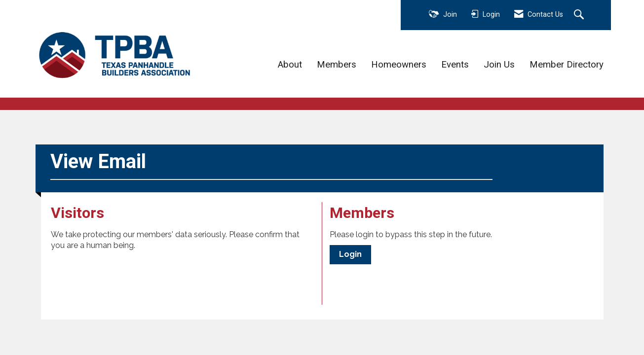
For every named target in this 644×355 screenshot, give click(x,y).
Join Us (499, 65)
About (290, 65)
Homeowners (399, 65)
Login (350, 254)
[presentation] (126, 276)
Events (455, 65)
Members (337, 65)
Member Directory (567, 65)
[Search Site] (580, 15)
